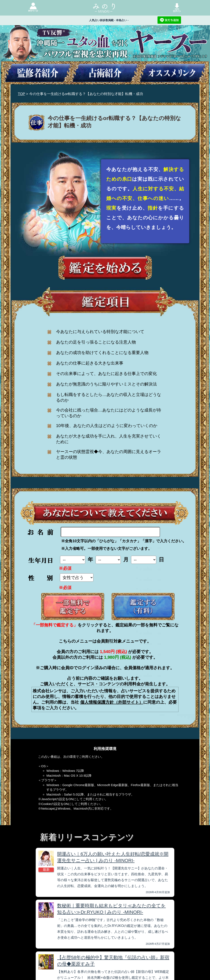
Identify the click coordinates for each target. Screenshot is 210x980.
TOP (21, 94)
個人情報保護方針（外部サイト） (112, 702)
